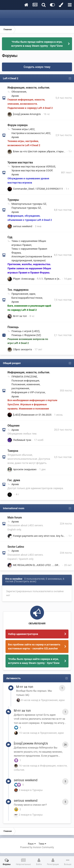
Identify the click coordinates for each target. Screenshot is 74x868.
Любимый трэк (22, 440)
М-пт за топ (20, 316)
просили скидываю (25, 469)
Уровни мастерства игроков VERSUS (33, 167)
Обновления (19, 92)
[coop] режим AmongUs (27, 114)
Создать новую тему (37, 67)
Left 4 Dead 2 (11, 78)
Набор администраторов (23, 634)
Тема (42, 844)
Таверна (13, 451)
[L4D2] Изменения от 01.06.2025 (32, 415)
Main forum (15, 518)
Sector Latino (16, 547)
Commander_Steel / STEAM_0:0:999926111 (38, 189)
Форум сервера (18, 125)
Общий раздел (12, 363)
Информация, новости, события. (29, 88)
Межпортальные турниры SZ (29, 204)
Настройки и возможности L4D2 (31, 133)
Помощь (13, 327)
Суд (10, 237)
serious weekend (23, 226)
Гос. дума (14, 480)
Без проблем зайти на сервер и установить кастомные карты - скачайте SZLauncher (34, 646)
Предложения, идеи (23, 294)
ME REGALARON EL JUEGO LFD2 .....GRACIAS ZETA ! (43, 565)
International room (14, 508)
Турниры (13, 200)
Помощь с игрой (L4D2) (25, 331)
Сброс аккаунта (22, 349)
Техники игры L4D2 (23, 129)
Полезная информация (25, 381)
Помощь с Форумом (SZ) (26, 335)
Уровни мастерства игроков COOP (32, 170)
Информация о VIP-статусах (28, 392)
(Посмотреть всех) (25, 581)
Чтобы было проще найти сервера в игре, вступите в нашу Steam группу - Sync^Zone (37, 44)
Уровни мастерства (20, 162)
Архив (15, 96)
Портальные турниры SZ (26, 208)
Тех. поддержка (18, 290)
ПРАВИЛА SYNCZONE (24, 377)
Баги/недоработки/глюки (27, 298)
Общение (14, 426)
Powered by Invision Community (37, 847)
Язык (32, 844)
